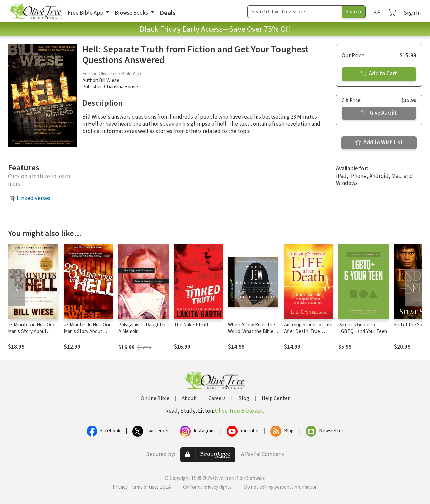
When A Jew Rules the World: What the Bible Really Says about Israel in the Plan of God (253, 335)
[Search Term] (295, 12)
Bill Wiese (109, 80)
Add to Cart (379, 74)
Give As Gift (379, 113)
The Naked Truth (192, 325)
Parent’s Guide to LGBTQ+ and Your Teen (363, 328)
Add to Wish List (379, 143)
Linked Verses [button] (34, 198)
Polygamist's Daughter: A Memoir (143, 328)
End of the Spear (412, 325)
